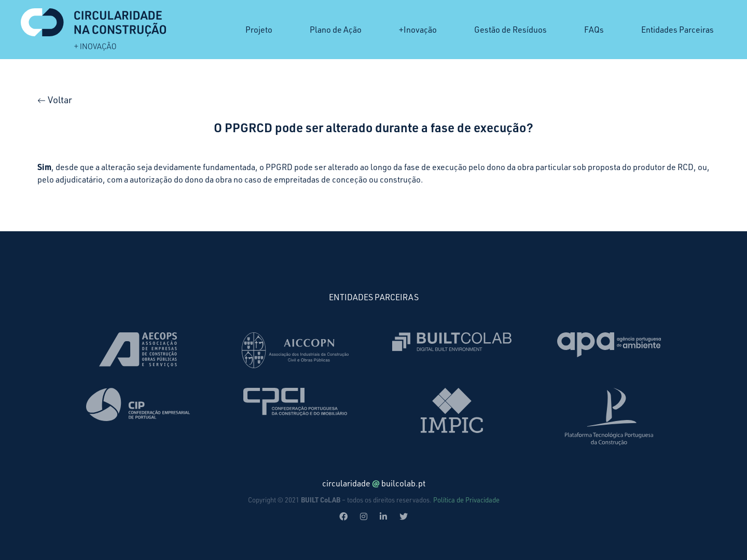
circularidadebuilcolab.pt (374, 483)
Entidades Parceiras (677, 30)
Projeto (259, 30)
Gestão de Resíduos (510, 30)
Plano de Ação (336, 30)
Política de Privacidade (466, 500)
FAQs (594, 30)
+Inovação (418, 30)
